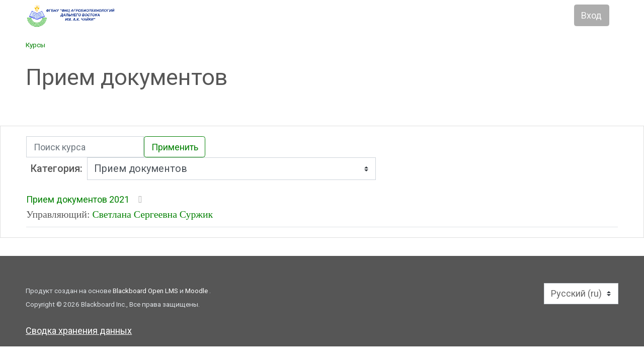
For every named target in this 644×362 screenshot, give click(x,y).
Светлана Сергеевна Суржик (152, 214)
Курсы (35, 45)
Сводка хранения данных (79, 331)
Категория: (57, 169)
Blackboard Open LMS (146, 291)
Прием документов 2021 (78, 199)
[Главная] (112, 16)
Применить (175, 147)
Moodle (197, 291)
